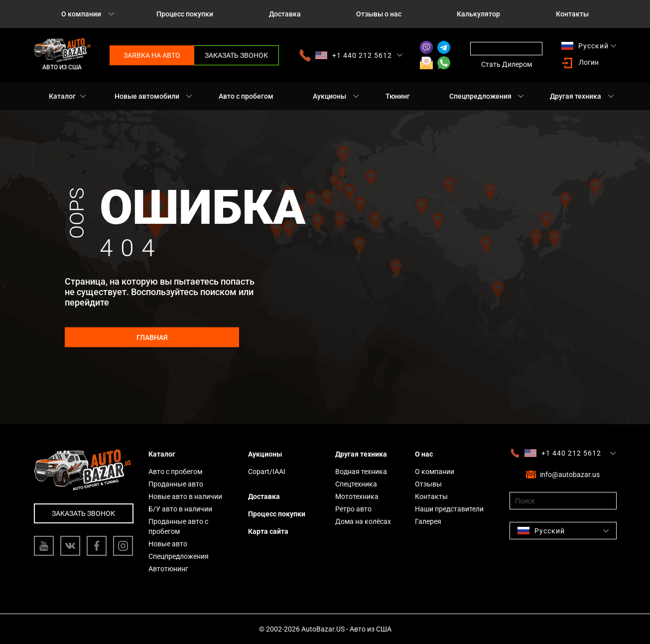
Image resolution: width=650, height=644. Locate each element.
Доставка (285, 14)
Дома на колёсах (363, 521)
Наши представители (449, 509)
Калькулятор (478, 14)
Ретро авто (353, 509)
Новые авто (168, 544)
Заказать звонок (236, 55)
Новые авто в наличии (185, 496)
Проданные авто (176, 484)
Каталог (62, 96)
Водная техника (361, 472)
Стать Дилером (507, 64)
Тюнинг (398, 96)
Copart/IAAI (267, 472)
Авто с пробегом (246, 96)
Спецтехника (356, 484)
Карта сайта (268, 531)
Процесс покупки (185, 14)
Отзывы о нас (379, 14)
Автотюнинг (168, 569)
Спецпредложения (480, 96)
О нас (424, 454)
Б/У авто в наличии (180, 509)
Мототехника (357, 496)
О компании (81, 14)
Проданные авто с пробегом (178, 526)
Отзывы (428, 484)
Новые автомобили (147, 96)
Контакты (572, 14)
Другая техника (576, 96)
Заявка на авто (152, 55)
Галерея (428, 521)
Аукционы (329, 96)
